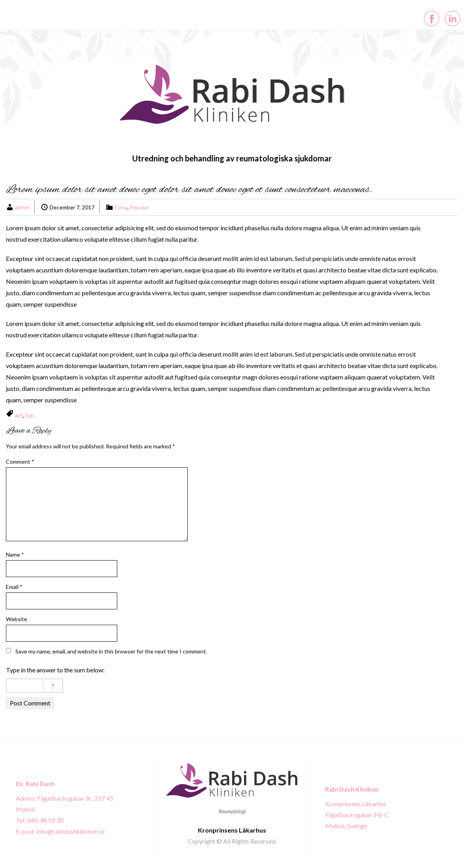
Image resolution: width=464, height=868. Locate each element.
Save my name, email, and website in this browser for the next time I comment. (111, 651)
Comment (20, 462)
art (19, 415)
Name (15, 554)
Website (17, 619)
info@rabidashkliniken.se (71, 831)
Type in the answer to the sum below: (55, 670)
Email (14, 587)
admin (22, 207)
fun (30, 415)
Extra (121, 207)
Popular (139, 207)
